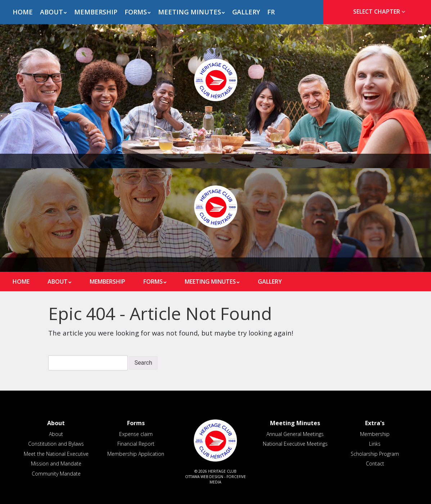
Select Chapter (381, 12)
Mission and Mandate (56, 463)
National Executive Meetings (295, 444)
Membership (96, 12)
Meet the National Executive (56, 454)
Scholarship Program (375, 454)
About (51, 12)
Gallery (246, 12)
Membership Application (136, 454)
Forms (136, 12)
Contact (375, 463)
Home (23, 12)
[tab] (377, 12)
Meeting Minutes (190, 12)
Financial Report (136, 444)
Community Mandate (56, 474)
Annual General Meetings (295, 434)
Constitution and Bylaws (56, 444)
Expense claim (136, 434)
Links (375, 444)
